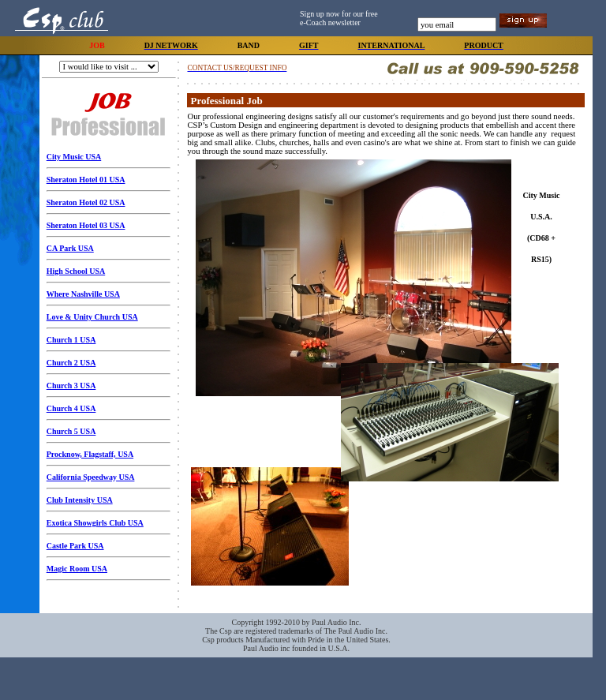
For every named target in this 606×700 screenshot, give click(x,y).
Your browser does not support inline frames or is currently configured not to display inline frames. (385, 384)
